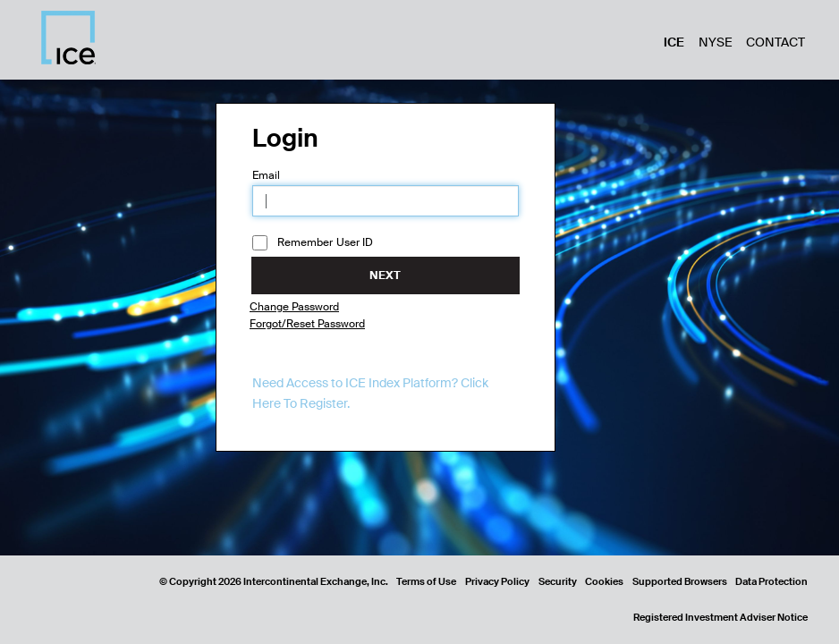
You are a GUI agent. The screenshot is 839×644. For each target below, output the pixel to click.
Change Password (294, 307)
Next (385, 275)
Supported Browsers (680, 582)
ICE (674, 42)
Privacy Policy (497, 582)
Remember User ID (313, 243)
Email (267, 175)
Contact (775, 42)
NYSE (716, 42)
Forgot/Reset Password (307, 324)
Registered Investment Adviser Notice (720, 618)
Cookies (604, 582)
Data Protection (771, 582)
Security (558, 582)
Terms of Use (426, 582)
